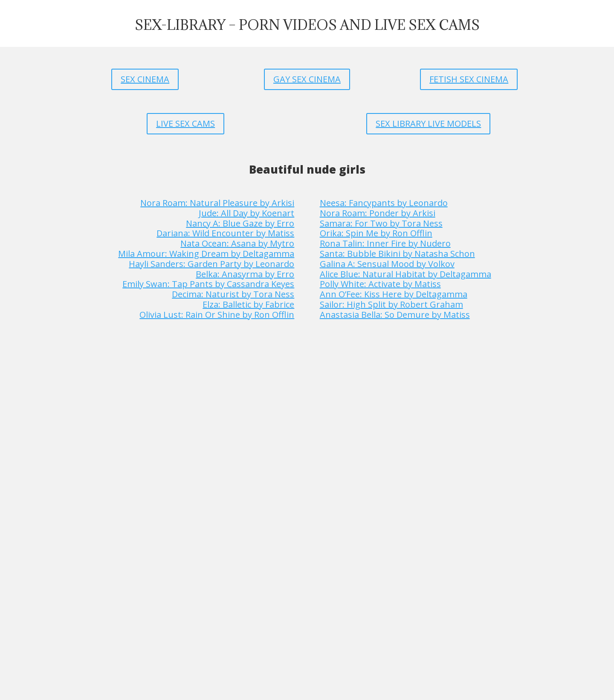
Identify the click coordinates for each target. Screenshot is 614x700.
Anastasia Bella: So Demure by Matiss (395, 315)
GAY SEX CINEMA (307, 79)
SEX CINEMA (145, 79)
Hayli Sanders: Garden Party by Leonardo (211, 264)
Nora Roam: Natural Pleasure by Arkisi (217, 203)
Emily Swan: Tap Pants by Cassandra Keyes (208, 284)
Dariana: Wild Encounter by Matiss (225, 233)
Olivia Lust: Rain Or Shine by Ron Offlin (217, 315)
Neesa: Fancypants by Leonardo (384, 203)
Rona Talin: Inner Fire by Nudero (385, 243)
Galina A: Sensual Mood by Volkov (387, 264)
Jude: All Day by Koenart (246, 213)
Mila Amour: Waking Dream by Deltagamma (206, 254)
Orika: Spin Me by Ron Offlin (376, 233)
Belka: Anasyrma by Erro (245, 274)
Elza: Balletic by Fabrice (248, 304)
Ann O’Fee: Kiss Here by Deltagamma (394, 294)
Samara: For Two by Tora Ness (381, 223)
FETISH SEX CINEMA (469, 79)
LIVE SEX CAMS (185, 123)
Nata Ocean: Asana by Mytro (237, 243)
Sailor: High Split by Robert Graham (391, 304)
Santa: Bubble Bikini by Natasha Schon (397, 254)
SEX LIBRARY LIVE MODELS (428, 123)
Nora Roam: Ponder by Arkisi (378, 213)
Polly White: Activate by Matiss (380, 284)
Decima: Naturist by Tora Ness (233, 294)
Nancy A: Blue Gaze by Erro (240, 223)
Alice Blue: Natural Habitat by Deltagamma (405, 274)
